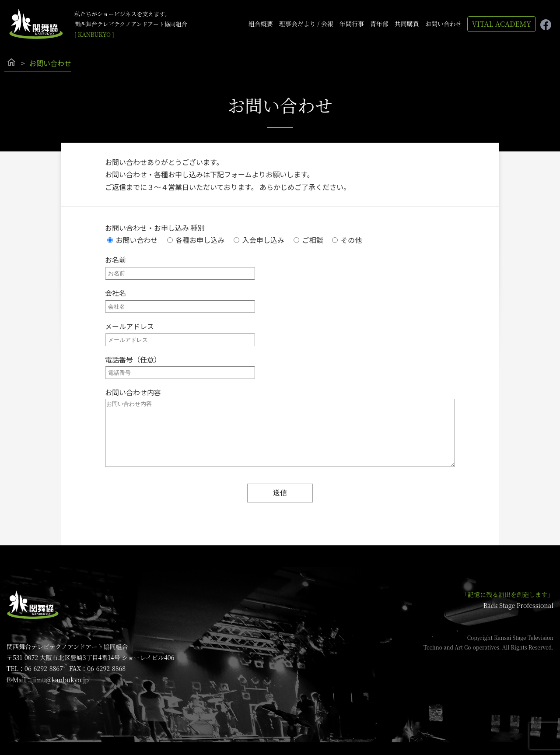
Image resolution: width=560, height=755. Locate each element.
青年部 (379, 24)
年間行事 (352, 24)
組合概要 (261, 24)
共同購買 (407, 24)
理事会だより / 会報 (306, 24)
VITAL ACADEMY (502, 24)
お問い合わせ (444, 24)
